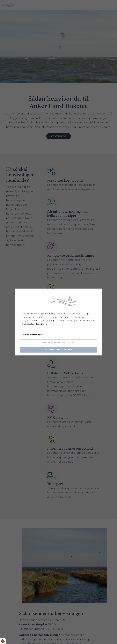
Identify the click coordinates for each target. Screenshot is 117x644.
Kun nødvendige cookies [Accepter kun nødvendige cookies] (59, 342)
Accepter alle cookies (58, 350)
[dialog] (58, 322)
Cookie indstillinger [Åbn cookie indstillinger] (32, 335)
